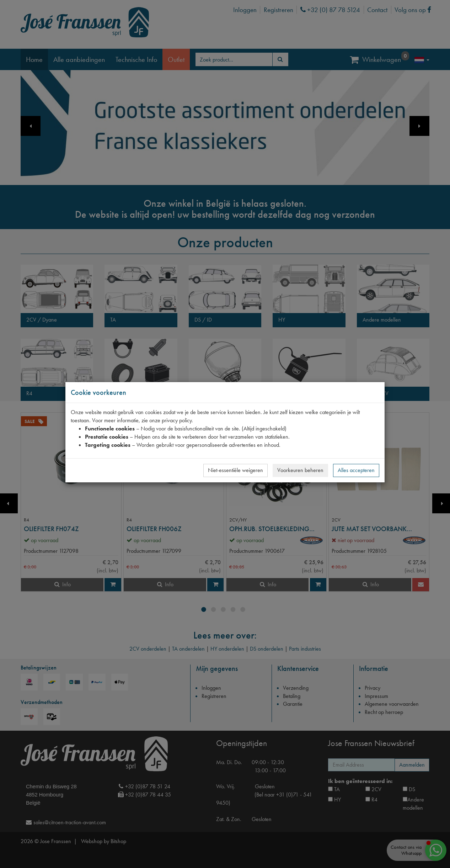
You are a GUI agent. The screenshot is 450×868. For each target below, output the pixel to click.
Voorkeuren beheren (300, 470)
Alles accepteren (356, 470)
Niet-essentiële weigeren (235, 470)
